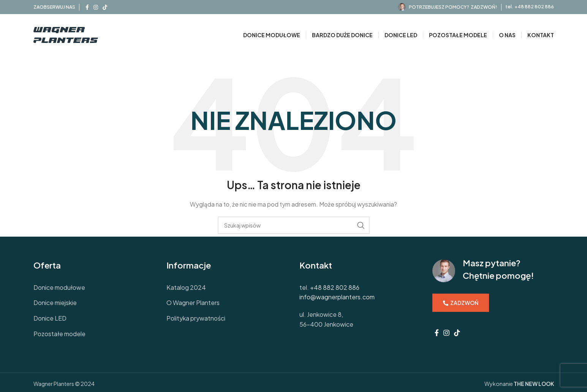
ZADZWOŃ (461, 303)
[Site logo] (66, 34)
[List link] (94, 288)
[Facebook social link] (87, 7)
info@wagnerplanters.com (337, 297)
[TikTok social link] (105, 7)
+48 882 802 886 (534, 7)
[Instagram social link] (96, 7)
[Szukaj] (294, 225)
